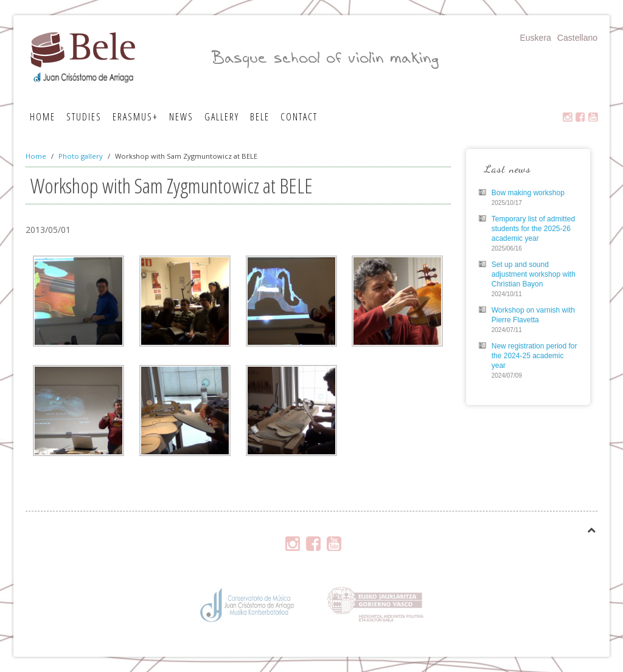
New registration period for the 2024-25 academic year (534, 356)
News (181, 117)
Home (43, 117)
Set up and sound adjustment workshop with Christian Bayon (534, 274)
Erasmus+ (135, 117)
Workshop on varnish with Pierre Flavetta (533, 315)
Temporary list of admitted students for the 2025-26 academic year (533, 229)
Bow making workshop (528, 193)
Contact (299, 117)
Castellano (577, 38)
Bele (260, 117)
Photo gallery (81, 156)
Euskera (535, 38)
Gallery (222, 117)
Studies (84, 117)
